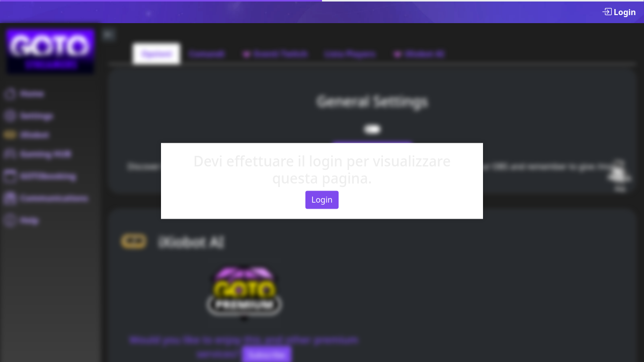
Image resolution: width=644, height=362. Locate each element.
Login (322, 200)
